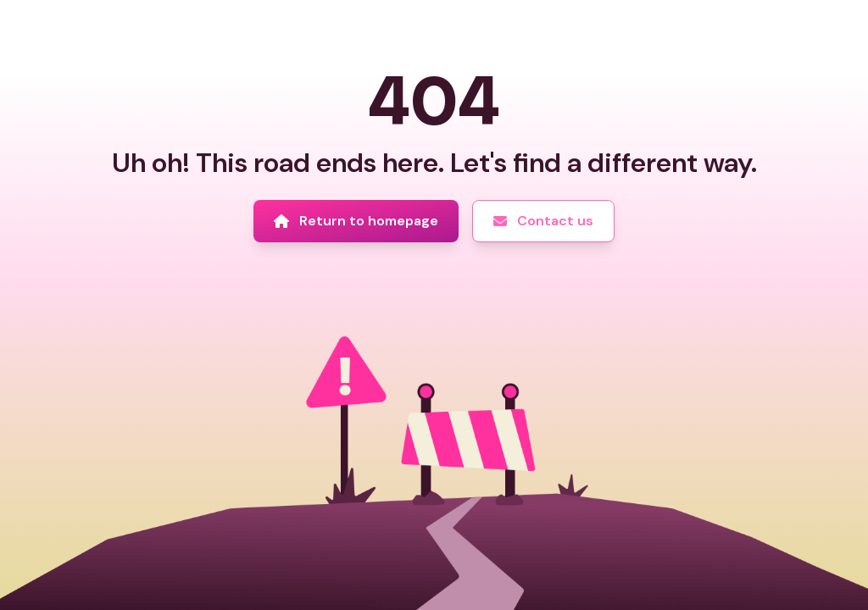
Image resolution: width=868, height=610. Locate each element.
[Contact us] (543, 221)
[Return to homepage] (356, 221)
